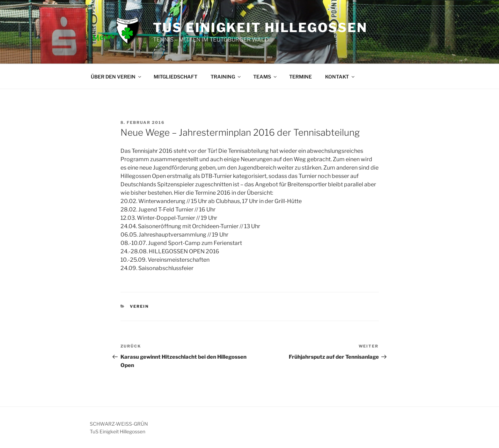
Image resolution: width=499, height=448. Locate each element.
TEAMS (265, 77)
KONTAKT (340, 77)
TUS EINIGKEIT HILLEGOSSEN (260, 28)
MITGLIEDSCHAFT (175, 77)
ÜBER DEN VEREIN (116, 77)
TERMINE (300, 77)
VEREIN (139, 306)
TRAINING (226, 77)
